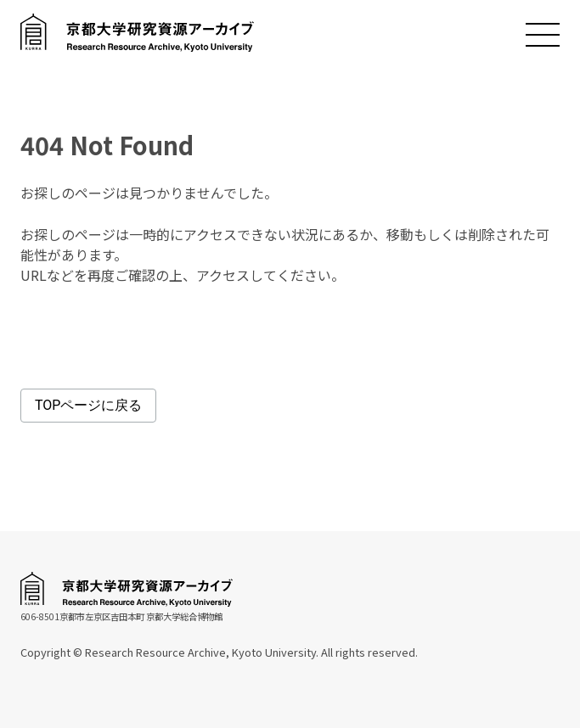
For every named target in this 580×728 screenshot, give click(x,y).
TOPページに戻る (88, 405)
